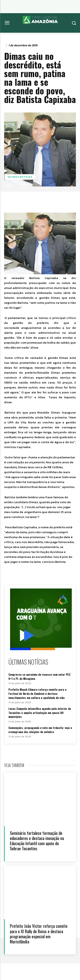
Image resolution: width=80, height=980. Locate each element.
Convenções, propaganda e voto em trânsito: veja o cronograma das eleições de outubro (40, 730)
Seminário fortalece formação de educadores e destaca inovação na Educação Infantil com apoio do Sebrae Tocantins (37, 841)
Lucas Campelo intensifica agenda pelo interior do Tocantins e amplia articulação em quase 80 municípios (40, 712)
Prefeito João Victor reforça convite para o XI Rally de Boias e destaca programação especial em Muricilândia (39, 934)
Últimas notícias (20, 177)
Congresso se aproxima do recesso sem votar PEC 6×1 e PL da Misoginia (39, 676)
